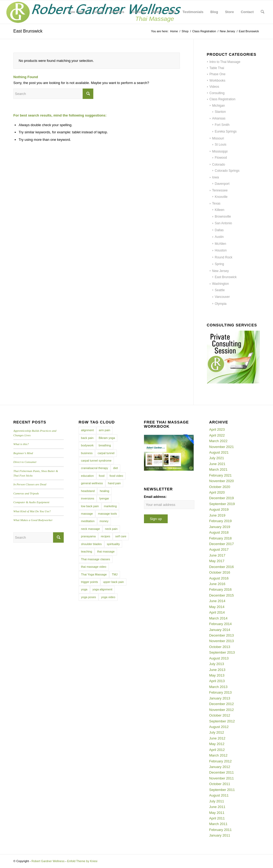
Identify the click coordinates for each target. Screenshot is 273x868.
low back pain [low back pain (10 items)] (90, 506)
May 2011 (217, 813)
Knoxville (221, 197)
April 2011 (217, 818)
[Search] (262, 12)
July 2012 (217, 732)
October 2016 (220, 572)
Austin (219, 237)
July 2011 (217, 801)
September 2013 (222, 652)
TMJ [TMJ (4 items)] (115, 574)
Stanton (220, 112)
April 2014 (217, 612)
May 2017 (217, 561)
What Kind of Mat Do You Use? (32, 511)
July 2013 (217, 664)
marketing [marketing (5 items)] (110, 506)
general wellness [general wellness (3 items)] (92, 483)
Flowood (221, 158)
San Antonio (224, 223)
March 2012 (218, 755)
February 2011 (221, 830)
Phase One (218, 74)
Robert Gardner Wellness (48, 861)
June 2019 (217, 515)
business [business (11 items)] (87, 453)
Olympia (221, 304)
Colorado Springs (227, 171)
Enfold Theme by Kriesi (82, 861)
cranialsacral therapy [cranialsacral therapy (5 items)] (95, 468)
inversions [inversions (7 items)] (88, 498)
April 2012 (217, 750)
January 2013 (220, 698)
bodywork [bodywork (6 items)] (87, 445)
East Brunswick (226, 277)
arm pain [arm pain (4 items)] (105, 430)
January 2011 (220, 835)
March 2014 (218, 618)
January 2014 (220, 630)
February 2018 (221, 538)
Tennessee (220, 190)
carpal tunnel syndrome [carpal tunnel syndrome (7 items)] (96, 461)
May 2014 (217, 607)
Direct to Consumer (25, 462)
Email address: (155, 497)
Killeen (220, 210)
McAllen (221, 244)
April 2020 (217, 492)
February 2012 (221, 761)
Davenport (222, 184)
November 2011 (222, 778)
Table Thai (217, 68)
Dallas (219, 230)
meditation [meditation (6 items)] (88, 521)
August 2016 (219, 578)
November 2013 (222, 641)
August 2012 (219, 727)
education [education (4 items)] (87, 476)
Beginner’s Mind (23, 453)
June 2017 (217, 555)
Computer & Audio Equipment (31, 502)
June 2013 (217, 670)
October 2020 (220, 487)
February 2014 (221, 624)
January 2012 (220, 767)
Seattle (220, 290)
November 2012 (222, 710)
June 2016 (217, 584)
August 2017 (219, 549)
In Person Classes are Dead (30, 484)
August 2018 (219, 532)
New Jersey (221, 271)
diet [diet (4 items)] (115, 468)
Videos (214, 87)
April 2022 (217, 435)
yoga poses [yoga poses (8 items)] (89, 597)
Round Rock (224, 257)
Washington (221, 284)
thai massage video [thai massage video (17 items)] (94, 567)
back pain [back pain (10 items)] (87, 438)
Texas (216, 203)
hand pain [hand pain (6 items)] (114, 483)
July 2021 (217, 458)
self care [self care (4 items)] (121, 536)
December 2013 (222, 635)
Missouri (218, 138)
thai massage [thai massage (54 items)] (106, 551)
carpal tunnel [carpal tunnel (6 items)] (106, 453)
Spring (220, 264)
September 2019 (222, 504)
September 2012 (222, 721)
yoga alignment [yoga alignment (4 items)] (103, 589)
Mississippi (220, 151)
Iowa (216, 177)
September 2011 (222, 790)
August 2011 (219, 795)
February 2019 (221, 521)
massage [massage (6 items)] (87, 514)
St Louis (221, 145)
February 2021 (221, 475)
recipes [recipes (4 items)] (105, 536)
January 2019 (220, 527)
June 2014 (217, 601)
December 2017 (222, 544)
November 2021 (222, 447)
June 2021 (217, 464)
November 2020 (222, 481)
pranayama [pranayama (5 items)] (88, 536)
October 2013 (220, 647)
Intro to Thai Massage (225, 62)
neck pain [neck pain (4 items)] (111, 529)
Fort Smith (222, 125)
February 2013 (221, 692)
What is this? (21, 444)
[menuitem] (77, 12)
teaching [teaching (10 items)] (87, 551)
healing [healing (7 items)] (104, 491)
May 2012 (217, 744)
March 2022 (218, 441)
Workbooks (218, 81)
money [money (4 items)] (104, 521)
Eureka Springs (226, 131)
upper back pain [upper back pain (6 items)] (113, 582)
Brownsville (223, 217)
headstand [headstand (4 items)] (88, 491)
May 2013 (217, 675)
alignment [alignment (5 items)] (87, 430)
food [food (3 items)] (102, 476)
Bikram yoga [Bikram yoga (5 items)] (107, 438)
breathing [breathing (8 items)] (105, 445)
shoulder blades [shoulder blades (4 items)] (91, 544)
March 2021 (218, 469)
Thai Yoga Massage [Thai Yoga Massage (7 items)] (94, 574)
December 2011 (222, 772)
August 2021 (219, 452)
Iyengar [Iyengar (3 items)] (104, 498)
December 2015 (222, 595)
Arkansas (219, 118)
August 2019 (219, 509)
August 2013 (219, 658)
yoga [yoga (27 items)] (84, 589)
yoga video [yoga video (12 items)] (108, 597)
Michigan (219, 106)
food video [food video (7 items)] (116, 476)
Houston (221, 250)
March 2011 (218, 824)
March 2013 (218, 687)
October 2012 (220, 715)
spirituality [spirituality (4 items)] (113, 544)
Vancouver (222, 297)
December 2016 (222, 567)
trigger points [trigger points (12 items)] (90, 582)
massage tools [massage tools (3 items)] (107, 514)
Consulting (217, 93)
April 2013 (217, 681)
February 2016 (221, 589)
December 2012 (222, 704)
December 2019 (222, 498)
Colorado (219, 165)
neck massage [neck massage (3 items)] (91, 529)
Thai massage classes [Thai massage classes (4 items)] (96, 559)
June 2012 (217, 738)
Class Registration (222, 99)
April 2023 (217, 429)
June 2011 (217, 807)
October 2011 (220, 784)
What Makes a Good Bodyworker (33, 520)
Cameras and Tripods (26, 493)
